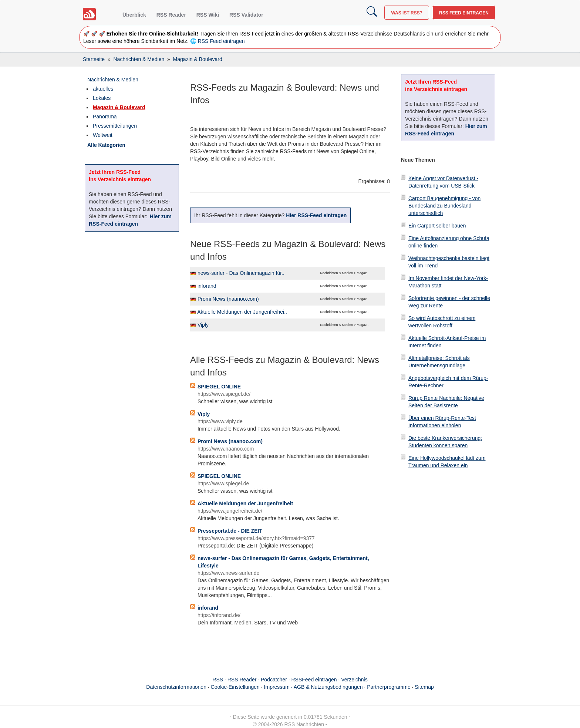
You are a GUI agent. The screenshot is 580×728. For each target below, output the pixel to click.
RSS (218, 680)
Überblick (134, 15)
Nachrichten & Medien (113, 80)
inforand (207, 286)
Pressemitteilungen (115, 126)
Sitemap (424, 687)
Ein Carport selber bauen (437, 226)
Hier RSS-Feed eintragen (316, 215)
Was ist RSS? (407, 13)
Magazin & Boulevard (119, 107)
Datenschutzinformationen (176, 687)
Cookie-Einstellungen (235, 687)
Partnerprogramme (389, 687)
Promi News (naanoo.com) (228, 299)
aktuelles (103, 89)
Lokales (102, 98)
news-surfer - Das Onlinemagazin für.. (241, 273)
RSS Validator (246, 15)
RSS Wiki (208, 15)
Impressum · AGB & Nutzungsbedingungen (313, 687)
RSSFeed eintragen (314, 680)
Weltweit (103, 135)
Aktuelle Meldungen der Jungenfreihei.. (242, 312)
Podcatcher (274, 680)
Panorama (105, 117)
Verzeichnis (354, 680)
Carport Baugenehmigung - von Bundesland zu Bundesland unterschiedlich (444, 206)
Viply (203, 325)
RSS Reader (171, 15)
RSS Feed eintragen (464, 13)
